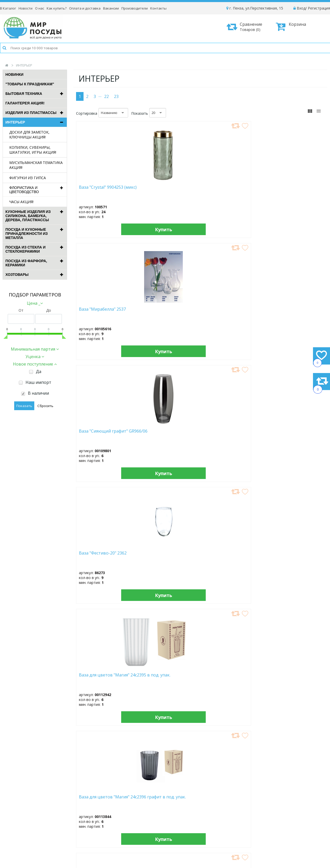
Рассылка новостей (132, 829)
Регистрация (319, 8)
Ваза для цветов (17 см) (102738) (103, 556)
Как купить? (57, 8)
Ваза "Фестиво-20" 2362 (293, 187)
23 (116, 96)
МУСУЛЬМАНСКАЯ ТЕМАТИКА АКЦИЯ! (36, 165)
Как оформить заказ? (276, 796)
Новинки (14, 75)
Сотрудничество (199, 817)
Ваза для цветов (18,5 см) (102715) (168, 677)
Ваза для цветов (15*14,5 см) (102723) (295, 434)
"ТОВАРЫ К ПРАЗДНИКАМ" (30, 84)
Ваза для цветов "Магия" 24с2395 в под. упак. (104, 312)
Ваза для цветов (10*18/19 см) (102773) (228, 312)
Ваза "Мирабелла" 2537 (161, 190)
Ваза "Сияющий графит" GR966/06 (230, 190)
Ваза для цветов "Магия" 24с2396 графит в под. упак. (168, 314)
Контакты (158, 8)
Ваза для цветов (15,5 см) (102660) (231, 434)
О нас (40, 8)
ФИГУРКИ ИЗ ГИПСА (28, 178)
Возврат (265, 817)
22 (106, 96)
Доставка (266, 803)
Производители (135, 8)
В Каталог (8, 8)
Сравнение (246, 27)
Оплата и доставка (85, 8)
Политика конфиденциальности (285, 824)
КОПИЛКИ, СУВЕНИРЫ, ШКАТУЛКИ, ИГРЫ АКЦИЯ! (33, 150)
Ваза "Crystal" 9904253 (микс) (101, 190)
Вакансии (111, 8)
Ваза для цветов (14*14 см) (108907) (103, 434)
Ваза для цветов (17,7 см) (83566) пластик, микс (168, 556)
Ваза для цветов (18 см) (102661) (103, 677)
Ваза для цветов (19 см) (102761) (230, 677)
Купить (105, 229)
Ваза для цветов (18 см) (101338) (293, 556)
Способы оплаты (272, 810)
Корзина (291, 27)
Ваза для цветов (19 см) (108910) (293, 677)
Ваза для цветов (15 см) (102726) (166, 434)
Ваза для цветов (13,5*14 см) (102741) (295, 312)
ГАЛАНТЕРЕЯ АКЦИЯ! (25, 103)
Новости (26, 8)
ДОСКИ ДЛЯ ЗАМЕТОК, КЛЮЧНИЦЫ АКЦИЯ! (29, 135)
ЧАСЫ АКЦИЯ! (21, 202)
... (100, 95)
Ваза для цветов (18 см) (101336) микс (230, 556)
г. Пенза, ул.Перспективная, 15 (255, 8)
